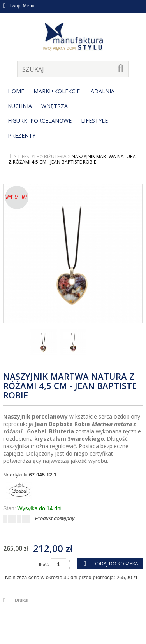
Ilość (44, 565)
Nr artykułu (15, 475)
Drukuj (22, 600)
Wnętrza (55, 106)
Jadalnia (102, 91)
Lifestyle (94, 121)
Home (16, 91)
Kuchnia (20, 106)
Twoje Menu (19, 6)
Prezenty (22, 135)
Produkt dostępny (55, 518)
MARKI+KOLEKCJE (57, 91)
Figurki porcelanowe (40, 121)
